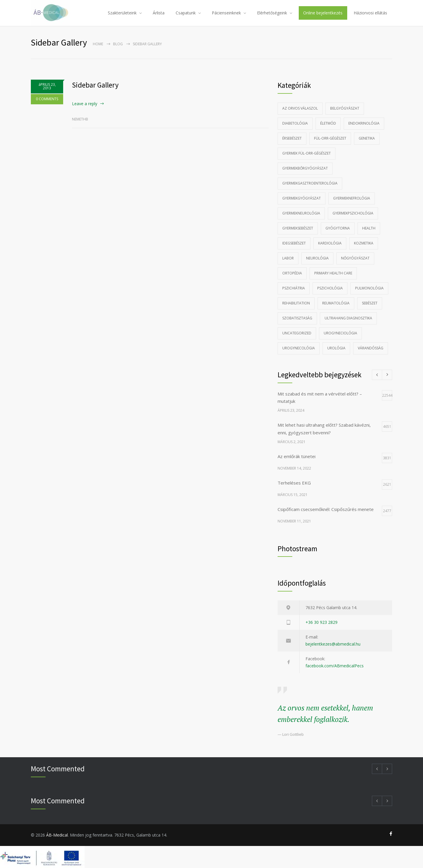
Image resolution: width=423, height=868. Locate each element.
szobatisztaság (297, 318)
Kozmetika (364, 243)
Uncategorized (297, 333)
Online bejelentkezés (323, 13)
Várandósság (371, 348)
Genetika (367, 138)
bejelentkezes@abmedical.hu (333, 644)
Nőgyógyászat (355, 258)
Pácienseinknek (226, 13)
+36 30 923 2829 (322, 622)
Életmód (328, 123)
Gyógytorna (338, 228)
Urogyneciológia (340, 333)
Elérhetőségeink (272, 13)
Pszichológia (330, 288)
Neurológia (317, 258)
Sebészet (370, 303)
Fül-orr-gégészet (330, 138)
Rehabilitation (296, 303)
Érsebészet (292, 138)
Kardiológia (330, 243)
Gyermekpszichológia (353, 213)
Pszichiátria (294, 288)
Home (98, 44)
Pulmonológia (369, 288)
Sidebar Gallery (95, 85)
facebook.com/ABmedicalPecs (335, 666)
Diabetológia (295, 123)
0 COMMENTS (47, 99)
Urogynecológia (299, 348)
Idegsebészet (294, 243)
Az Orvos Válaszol (300, 108)
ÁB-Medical (57, 835)
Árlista (159, 13)
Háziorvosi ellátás (370, 13)
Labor (288, 258)
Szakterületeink (122, 13)
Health (369, 228)
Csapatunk (186, 13)
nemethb (80, 119)
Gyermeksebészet (298, 228)
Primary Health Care (333, 273)
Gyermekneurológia (301, 213)
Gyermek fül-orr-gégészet (307, 153)
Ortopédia (292, 273)
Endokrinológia (364, 123)
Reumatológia (336, 303)
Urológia (336, 348)
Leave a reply (85, 104)
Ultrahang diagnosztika (348, 318)
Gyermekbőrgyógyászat (305, 168)
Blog (118, 44)
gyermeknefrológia (352, 198)
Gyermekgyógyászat (302, 198)
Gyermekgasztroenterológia (310, 183)
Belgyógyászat (345, 108)
